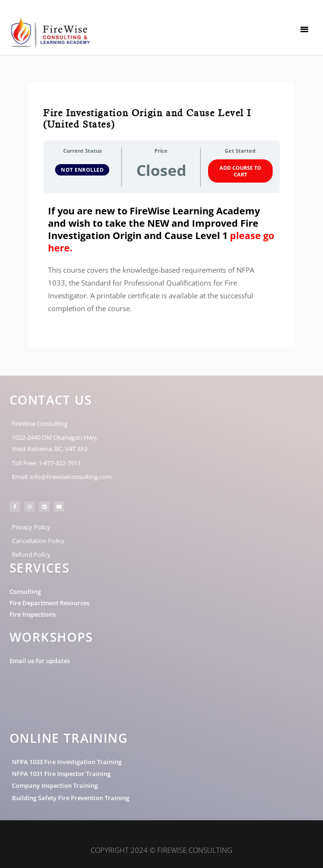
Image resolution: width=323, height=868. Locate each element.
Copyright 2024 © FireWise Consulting (161, 850)
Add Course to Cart (240, 171)
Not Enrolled (82, 170)
